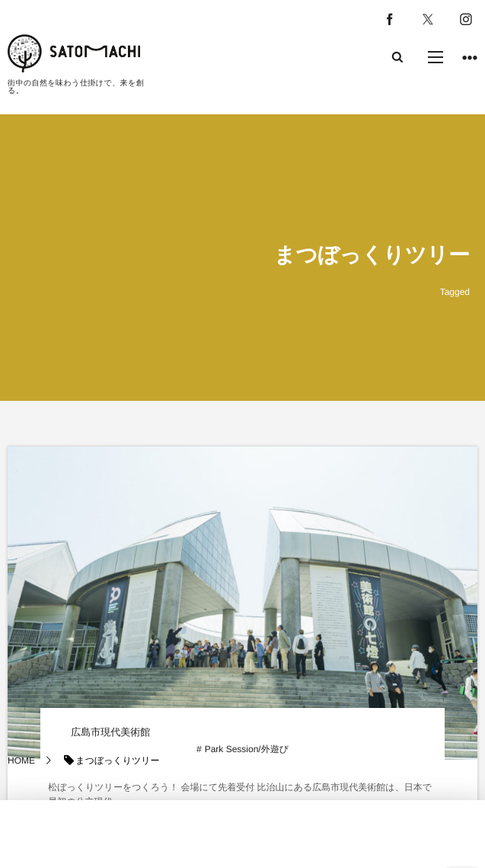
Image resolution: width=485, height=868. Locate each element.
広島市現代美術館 (110, 732)
